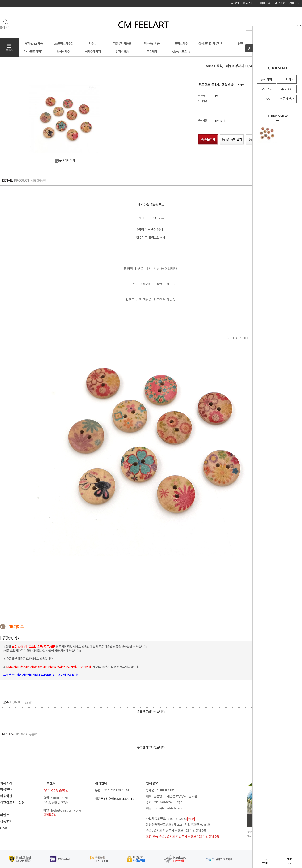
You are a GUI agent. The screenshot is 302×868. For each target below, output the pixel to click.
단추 (250, 66)
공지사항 (266, 79)
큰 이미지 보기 (65, 160)
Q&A (266, 99)
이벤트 (5, 815)
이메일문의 (50, 815)
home (209, 66)
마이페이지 (287, 79)
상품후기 (6, 821)
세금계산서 (287, 99)
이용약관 (6, 796)
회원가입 (248, 3)
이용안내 (6, 789)
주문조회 (287, 89)
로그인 (235, 3)
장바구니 (266, 89)
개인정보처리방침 (12, 802)
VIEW (191, 819)
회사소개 (6, 783)
